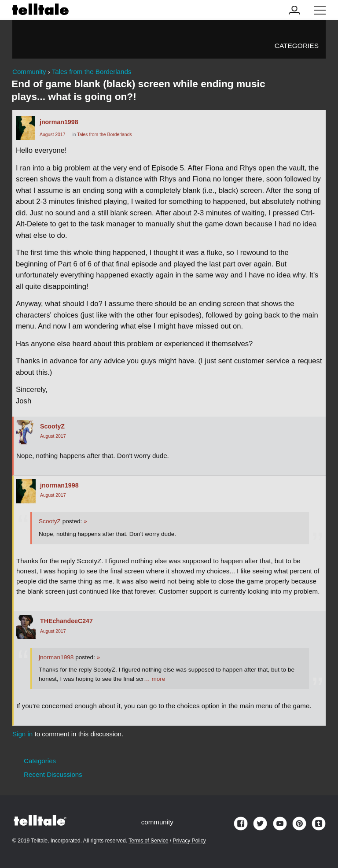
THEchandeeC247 (66, 621)
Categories (297, 46)
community (157, 822)
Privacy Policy (189, 841)
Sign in (22, 734)
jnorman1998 (59, 122)
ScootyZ (52, 426)
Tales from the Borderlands (104, 135)
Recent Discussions (53, 774)
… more (154, 679)
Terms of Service (148, 841)
